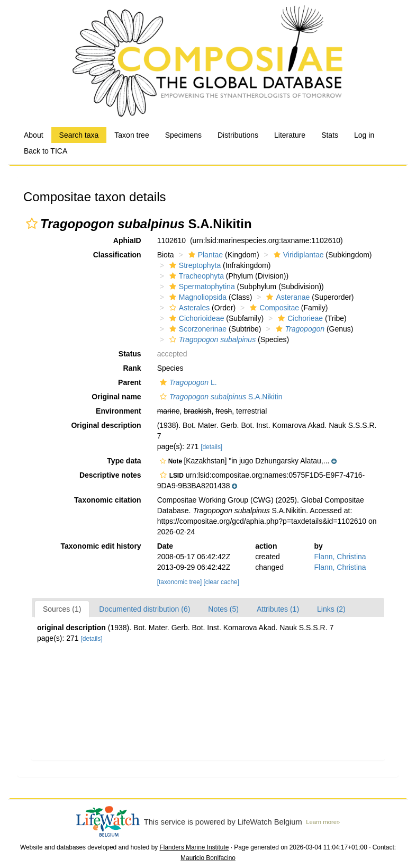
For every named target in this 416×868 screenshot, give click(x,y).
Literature (290, 135)
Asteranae (287, 297)
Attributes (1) (278, 609)
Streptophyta (194, 265)
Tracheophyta (195, 276)
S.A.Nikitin (220, 397)
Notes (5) (223, 609)
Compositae (273, 308)
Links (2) (331, 609)
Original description (106, 425)
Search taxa (79, 135)
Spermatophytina (201, 287)
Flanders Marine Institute (195, 847)
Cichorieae (299, 318)
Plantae (204, 255)
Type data (124, 461)
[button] (32, 223)
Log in (364, 135)
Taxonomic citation (108, 500)
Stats (330, 135)
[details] (211, 447)
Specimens (183, 135)
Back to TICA (46, 151)
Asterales (188, 308)
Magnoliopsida (197, 297)
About (34, 135)
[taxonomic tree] (180, 582)
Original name (116, 397)
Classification (117, 255)
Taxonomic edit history (101, 546)
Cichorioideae (196, 318)
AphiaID (127, 240)
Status (130, 354)
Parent (130, 382)
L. (187, 382)
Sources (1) (62, 609)
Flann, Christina (340, 557)
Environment (119, 411)
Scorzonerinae (197, 329)
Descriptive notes (110, 475)
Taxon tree (132, 135)
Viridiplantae (297, 255)
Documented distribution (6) (144, 609)
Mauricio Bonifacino (208, 858)
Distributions (238, 135)
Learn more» (323, 822)
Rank (132, 368)
